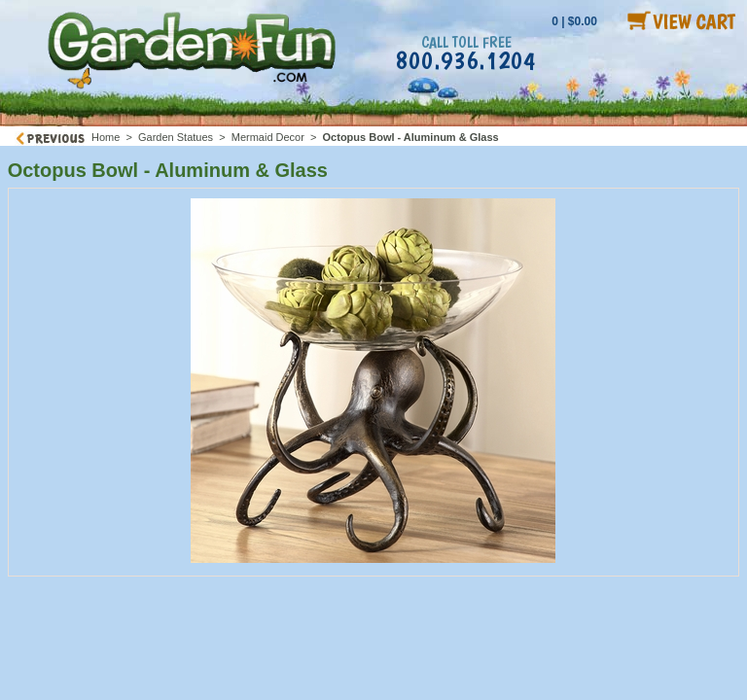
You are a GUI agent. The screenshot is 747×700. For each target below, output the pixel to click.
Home (106, 137)
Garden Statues (176, 137)
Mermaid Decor (268, 137)
